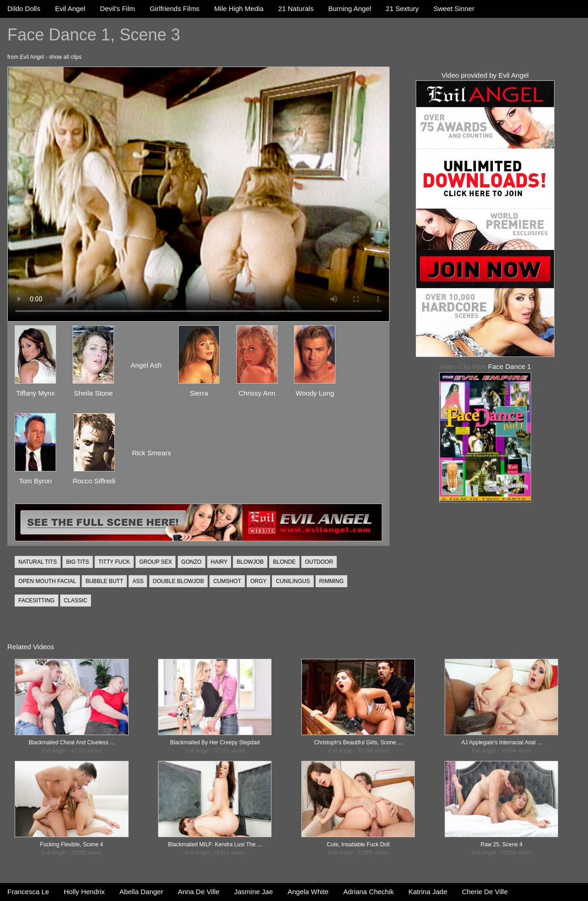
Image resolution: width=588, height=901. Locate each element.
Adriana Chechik (368, 892)
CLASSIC (76, 601)
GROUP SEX (155, 562)
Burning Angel (349, 8)
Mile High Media (239, 8)
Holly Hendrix (84, 892)
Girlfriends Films (175, 8)
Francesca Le (28, 892)
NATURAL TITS (38, 562)
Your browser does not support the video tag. (198, 194)
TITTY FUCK (114, 562)
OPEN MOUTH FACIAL (47, 581)
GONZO (192, 562)
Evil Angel (70, 8)
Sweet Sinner (454, 8)
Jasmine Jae (254, 892)
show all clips (65, 57)
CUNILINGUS (293, 581)
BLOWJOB (250, 562)
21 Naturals (296, 8)
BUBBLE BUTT (104, 581)
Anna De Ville (199, 892)
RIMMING (331, 581)
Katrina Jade (428, 892)
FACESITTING (37, 601)
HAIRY (219, 562)
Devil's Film (118, 8)
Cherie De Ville (485, 892)
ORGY (258, 581)
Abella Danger (141, 892)
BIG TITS (78, 562)
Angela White (308, 892)
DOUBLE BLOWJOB (178, 581)
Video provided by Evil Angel (485, 75)
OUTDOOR (319, 562)
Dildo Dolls (24, 8)
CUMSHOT (227, 581)
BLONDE (284, 562)
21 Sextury (402, 8)
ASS (138, 581)
